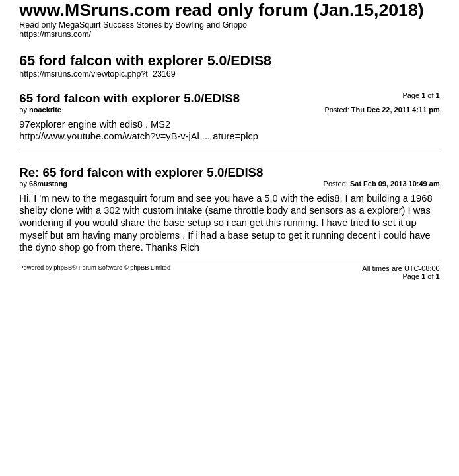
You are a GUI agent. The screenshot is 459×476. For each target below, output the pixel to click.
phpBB (63, 268)
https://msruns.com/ (55, 34)
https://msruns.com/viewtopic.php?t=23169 (97, 74)
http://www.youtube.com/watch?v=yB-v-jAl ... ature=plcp (139, 136)
